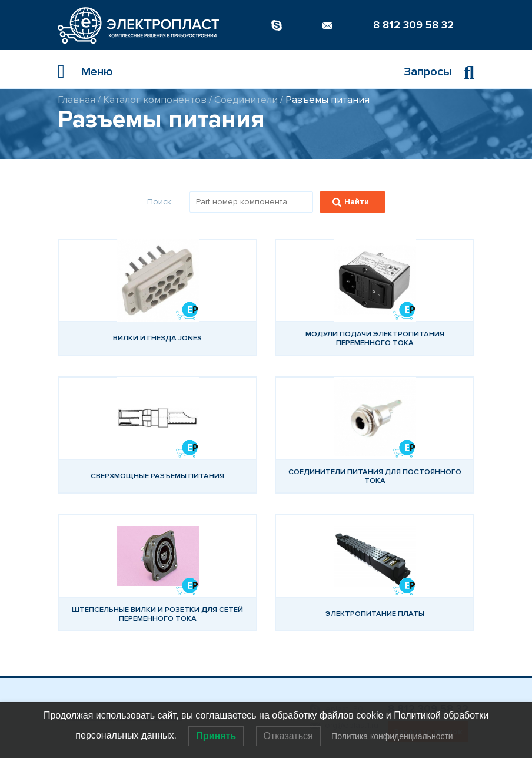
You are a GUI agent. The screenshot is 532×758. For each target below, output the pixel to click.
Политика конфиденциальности (392, 736)
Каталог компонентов (155, 100)
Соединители (246, 100)
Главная (77, 100)
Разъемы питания (327, 100)
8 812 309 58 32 (413, 25)
